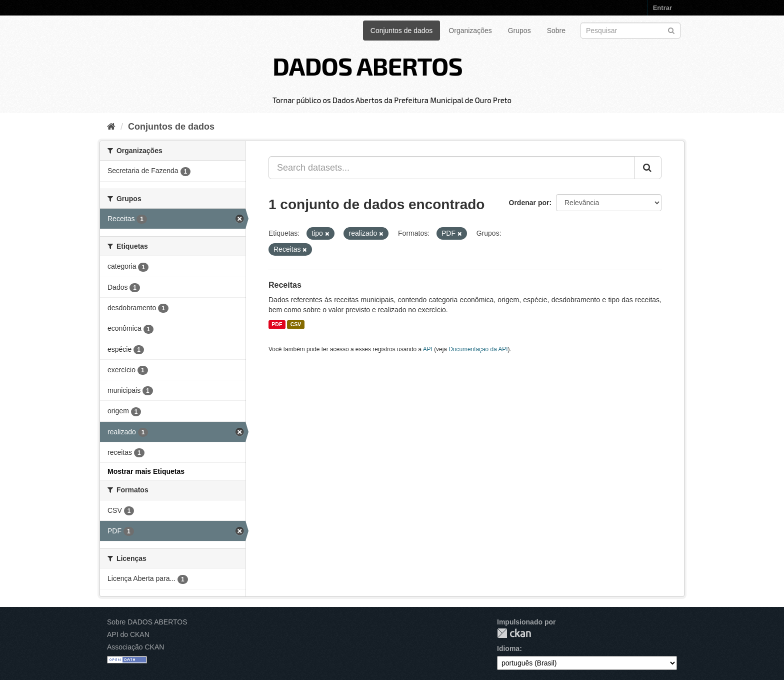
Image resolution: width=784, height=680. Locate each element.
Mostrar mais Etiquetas (146, 471)
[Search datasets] (630, 31)
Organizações (470, 31)
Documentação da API (478, 349)
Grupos (519, 31)
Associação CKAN (135, 647)
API (428, 349)
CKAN (514, 633)
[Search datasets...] (452, 168)
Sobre (556, 31)
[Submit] (671, 30)
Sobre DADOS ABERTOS (147, 622)
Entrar (662, 8)
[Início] (111, 127)
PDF (277, 324)
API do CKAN (128, 634)
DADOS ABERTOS (367, 66)
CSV (296, 324)
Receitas (285, 285)
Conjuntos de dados (402, 31)
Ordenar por (529, 203)
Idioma (508, 648)
